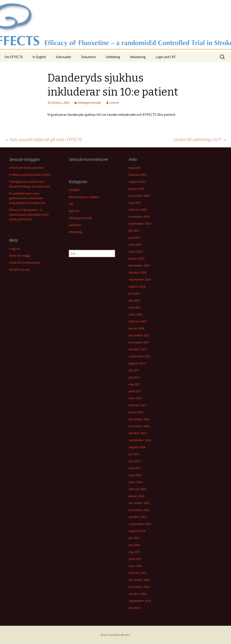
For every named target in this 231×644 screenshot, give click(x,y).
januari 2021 (136, 189)
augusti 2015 (137, 531)
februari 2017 (137, 405)
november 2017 (139, 342)
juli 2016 (134, 454)
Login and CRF (166, 57)
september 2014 (140, 601)
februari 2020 (137, 210)
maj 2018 (134, 307)
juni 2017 (134, 377)
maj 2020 (134, 203)
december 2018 (139, 265)
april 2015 (135, 559)
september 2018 (140, 279)
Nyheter (74, 211)
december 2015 (139, 503)
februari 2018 (137, 321)
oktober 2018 (138, 272)
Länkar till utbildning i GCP (200, 139)
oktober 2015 (138, 517)
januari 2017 (136, 412)
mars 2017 (135, 398)
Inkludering (138, 57)
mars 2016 (135, 482)
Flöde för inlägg (20, 256)
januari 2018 (136, 328)
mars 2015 (135, 566)
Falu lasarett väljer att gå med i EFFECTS (43, 139)
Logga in (15, 249)
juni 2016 (134, 461)
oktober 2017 (138, 349)
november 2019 (139, 217)
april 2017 (135, 391)
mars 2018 (135, 314)
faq (71, 204)
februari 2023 (137, 175)
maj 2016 (134, 468)
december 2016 (139, 419)
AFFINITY (74, 190)
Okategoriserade (89, 103)
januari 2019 (136, 258)
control (114, 103)
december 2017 (139, 335)
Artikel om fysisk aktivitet (26, 168)
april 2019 (135, 244)
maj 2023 (134, 168)
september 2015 (140, 524)
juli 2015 (134, 538)
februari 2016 (137, 489)
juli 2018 (134, 293)
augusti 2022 (137, 182)
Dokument (88, 57)
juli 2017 (134, 370)
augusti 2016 (137, 447)
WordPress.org (19, 269)
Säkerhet (75, 225)
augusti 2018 (137, 286)
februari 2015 (137, 573)
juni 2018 (134, 300)
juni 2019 (134, 238)
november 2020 (139, 196)
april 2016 (135, 475)
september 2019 (140, 224)
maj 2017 (134, 384)
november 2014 (139, 587)
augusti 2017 (137, 363)
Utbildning (113, 57)
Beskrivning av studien (84, 197)
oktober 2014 (138, 594)
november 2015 (139, 510)
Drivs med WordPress (115, 635)
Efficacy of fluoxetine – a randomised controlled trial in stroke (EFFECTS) (29, 215)
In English (39, 57)
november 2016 (139, 426)
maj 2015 (134, 552)
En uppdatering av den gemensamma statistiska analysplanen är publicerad (27, 198)
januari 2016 (136, 496)
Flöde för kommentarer (25, 263)
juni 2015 (134, 545)
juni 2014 (134, 608)
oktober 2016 (138, 433)
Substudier (64, 57)
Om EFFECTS (14, 57)
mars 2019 (135, 251)
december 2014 (139, 580)
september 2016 (140, 440)
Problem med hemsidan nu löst (30, 175)
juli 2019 (134, 231)
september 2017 (140, 356)
